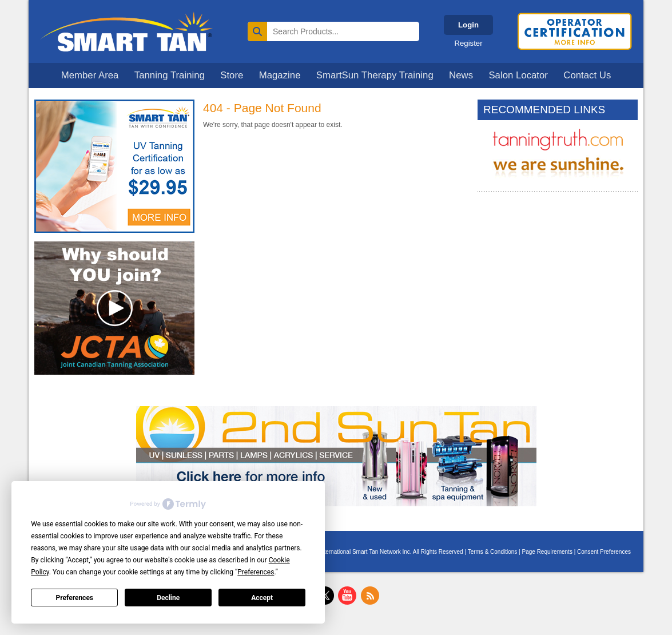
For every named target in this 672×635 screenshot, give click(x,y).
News (461, 75)
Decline (168, 598)
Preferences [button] (256, 572)
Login (468, 25)
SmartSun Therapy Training (375, 75)
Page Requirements (547, 552)
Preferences (75, 598)
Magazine (280, 75)
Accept (262, 598)
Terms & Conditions (493, 552)
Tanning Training (170, 75)
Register (468, 43)
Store (232, 75)
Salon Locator (518, 75)
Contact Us (587, 75)
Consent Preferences (604, 552)
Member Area (90, 75)
